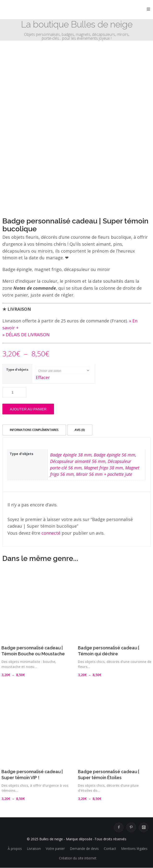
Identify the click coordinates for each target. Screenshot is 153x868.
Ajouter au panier (28, 409)
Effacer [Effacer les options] (43, 377)
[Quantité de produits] (14, 392)
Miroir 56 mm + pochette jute (104, 474)
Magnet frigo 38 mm (103, 468)
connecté (51, 533)
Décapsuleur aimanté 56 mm (78, 461)
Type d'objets (17, 369)
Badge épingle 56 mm (115, 455)
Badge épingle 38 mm (71, 455)
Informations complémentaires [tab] (34, 430)
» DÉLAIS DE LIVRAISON (26, 335)
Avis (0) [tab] (80, 430)
